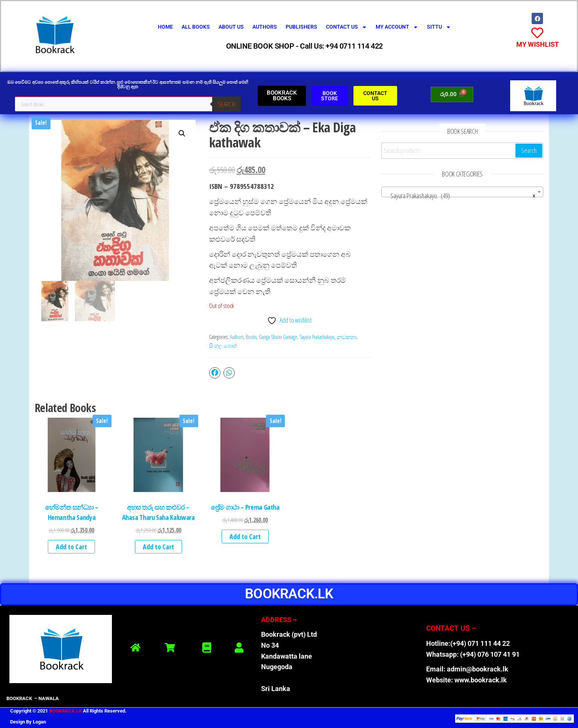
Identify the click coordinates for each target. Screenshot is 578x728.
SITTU (439, 27)
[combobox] (462, 192)
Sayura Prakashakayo (317, 337)
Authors (265, 27)
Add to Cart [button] (71, 547)
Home (165, 27)
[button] (182, 133)
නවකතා (347, 337)
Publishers (301, 27)
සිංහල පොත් (223, 346)
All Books (196, 27)
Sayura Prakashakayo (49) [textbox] (460, 196)
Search (226, 104)
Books (251, 337)
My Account (397, 27)
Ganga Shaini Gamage (278, 337)
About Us (231, 27)
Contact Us (346, 27)
